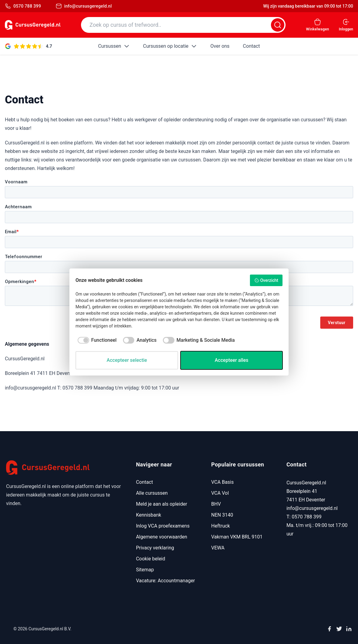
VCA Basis (223, 482)
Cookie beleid (151, 559)
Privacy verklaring (155, 548)
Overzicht (266, 280)
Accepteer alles (232, 360)
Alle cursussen (152, 493)
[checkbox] (96, 340)
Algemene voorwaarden (162, 537)
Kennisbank (149, 515)
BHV (216, 504)
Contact (145, 482)
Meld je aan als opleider (162, 504)
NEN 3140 (222, 515)
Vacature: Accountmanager (166, 581)
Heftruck (221, 526)
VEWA (218, 548)
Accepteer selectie (127, 360)
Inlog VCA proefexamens (163, 526)
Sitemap (145, 570)
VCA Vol (220, 493)
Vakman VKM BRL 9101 (237, 537)
